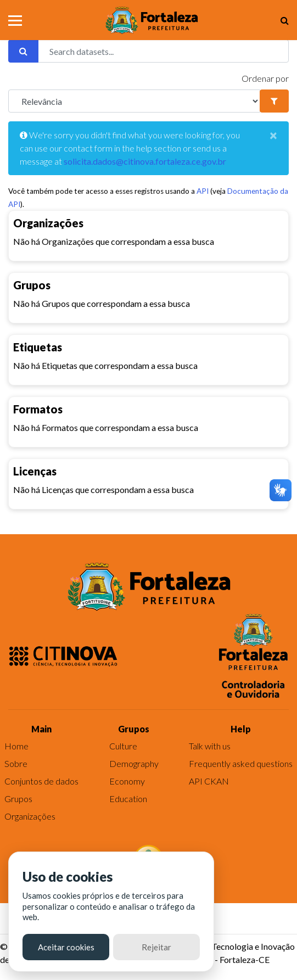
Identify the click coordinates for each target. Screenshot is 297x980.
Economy (127, 781)
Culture (123, 746)
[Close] (273, 135)
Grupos (18, 799)
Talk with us (210, 746)
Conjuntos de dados (41, 781)
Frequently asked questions (241, 763)
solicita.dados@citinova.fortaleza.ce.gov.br (145, 161)
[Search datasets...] (163, 51)
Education (128, 799)
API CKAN (209, 781)
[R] (134, 101)
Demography (134, 763)
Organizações (30, 816)
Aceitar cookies (66, 947)
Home (16, 746)
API (203, 191)
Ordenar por (265, 78)
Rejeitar (156, 947)
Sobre (16, 763)
